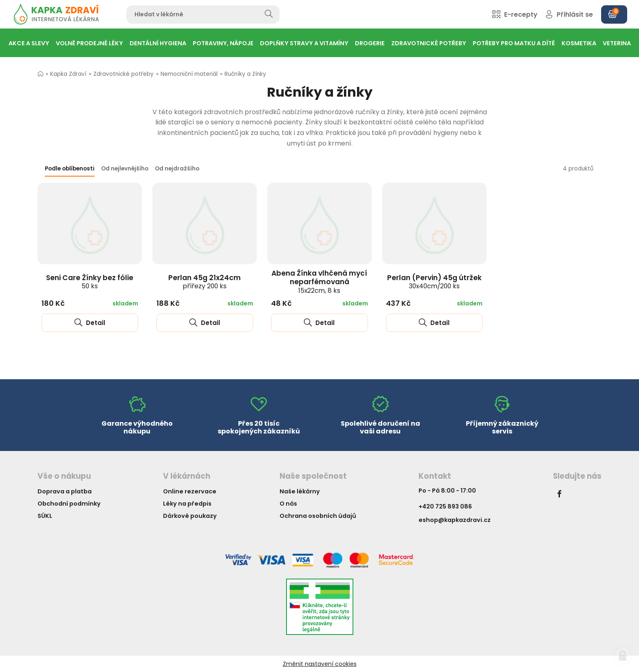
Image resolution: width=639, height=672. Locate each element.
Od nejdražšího (177, 169)
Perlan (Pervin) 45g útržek (434, 282)
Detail (90, 323)
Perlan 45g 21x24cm (205, 282)
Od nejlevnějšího (125, 169)
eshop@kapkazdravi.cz (455, 520)
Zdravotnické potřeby (123, 74)
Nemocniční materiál (189, 74)
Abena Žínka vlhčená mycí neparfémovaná (319, 281)
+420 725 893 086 (445, 506)
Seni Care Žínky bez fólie (90, 282)
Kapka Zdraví (68, 74)
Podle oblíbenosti (70, 169)
